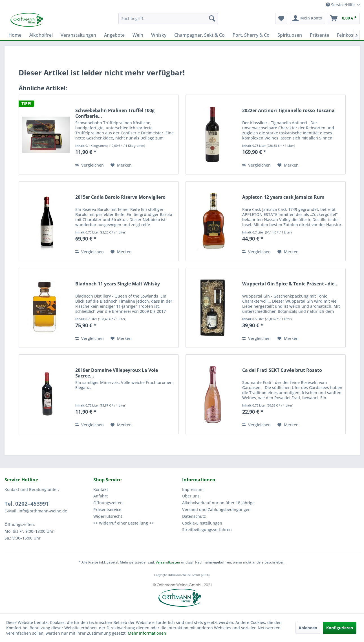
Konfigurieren (340, 628)
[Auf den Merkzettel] (121, 165)
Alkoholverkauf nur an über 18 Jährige (218, 503)
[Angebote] (114, 35)
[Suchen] (212, 18)
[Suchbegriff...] (168, 18)
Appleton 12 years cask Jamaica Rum (283, 197)
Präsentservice (107, 509)
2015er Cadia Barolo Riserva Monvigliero (120, 197)
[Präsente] (319, 35)
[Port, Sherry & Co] (251, 35)
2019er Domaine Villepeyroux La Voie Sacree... (117, 373)
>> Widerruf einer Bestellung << (123, 523)
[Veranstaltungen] (78, 35)
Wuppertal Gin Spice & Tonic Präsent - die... (290, 284)
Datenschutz (194, 516)
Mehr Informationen (147, 633)
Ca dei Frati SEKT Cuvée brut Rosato (282, 370)
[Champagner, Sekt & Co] (199, 35)
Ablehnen (308, 628)
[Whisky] (159, 35)
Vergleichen (90, 165)
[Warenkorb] (344, 18)
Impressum (193, 489)
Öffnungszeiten (108, 503)
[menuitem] (168, 18)
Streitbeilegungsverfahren (207, 529)
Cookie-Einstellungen (202, 523)
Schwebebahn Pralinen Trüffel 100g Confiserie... (115, 113)
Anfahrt (101, 496)
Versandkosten (168, 562)
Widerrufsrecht (108, 516)
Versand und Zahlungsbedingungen (216, 509)
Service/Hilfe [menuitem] (341, 5)
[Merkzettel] (281, 18)
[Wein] (138, 35)
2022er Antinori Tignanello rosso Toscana (288, 111)
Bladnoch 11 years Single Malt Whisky (118, 284)
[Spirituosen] (290, 35)
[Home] (15, 35)
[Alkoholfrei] (41, 35)
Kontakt (101, 489)
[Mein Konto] (307, 18)
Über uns (191, 496)
